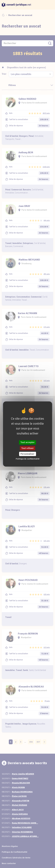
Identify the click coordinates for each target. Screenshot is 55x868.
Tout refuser (28, 448)
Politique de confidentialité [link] (28, 459)
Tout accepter (28, 442)
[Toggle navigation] (50, 5)
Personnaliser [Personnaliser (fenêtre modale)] (27, 454)
